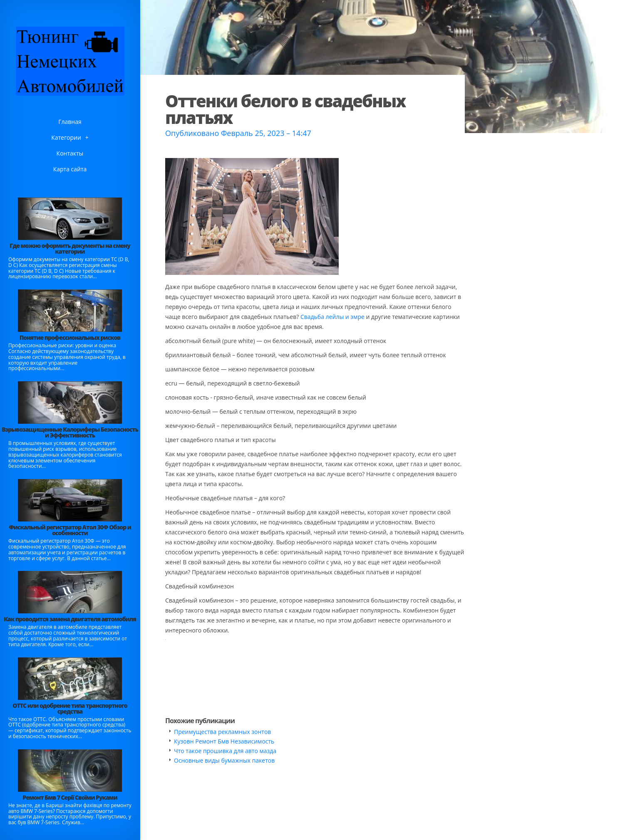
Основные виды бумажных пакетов (224, 760)
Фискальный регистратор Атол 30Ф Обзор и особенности (70, 530)
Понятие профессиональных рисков (70, 337)
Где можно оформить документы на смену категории (70, 248)
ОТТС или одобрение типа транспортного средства (70, 708)
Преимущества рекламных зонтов (222, 732)
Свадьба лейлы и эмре (332, 317)
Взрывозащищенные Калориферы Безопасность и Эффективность (70, 432)
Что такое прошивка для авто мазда (225, 751)
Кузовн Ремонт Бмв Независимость (224, 741)
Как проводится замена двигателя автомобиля (70, 619)
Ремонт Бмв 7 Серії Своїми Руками (70, 797)
